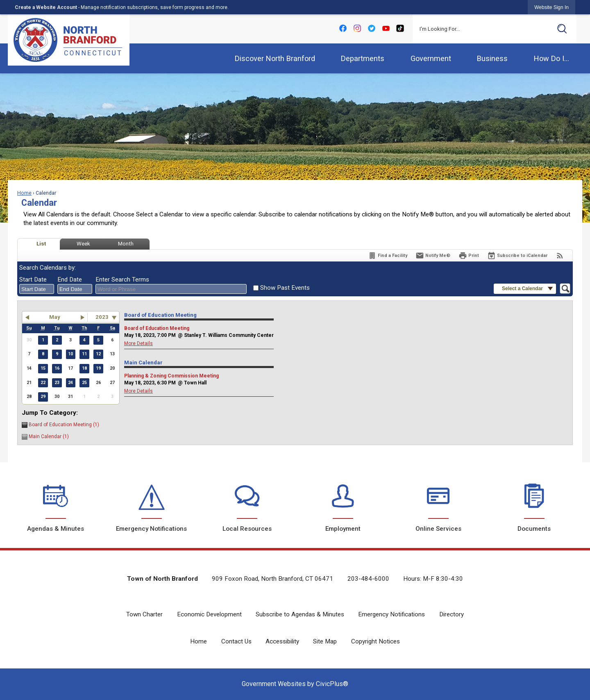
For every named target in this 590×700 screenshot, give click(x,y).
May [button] (55, 317)
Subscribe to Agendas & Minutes (300, 614)
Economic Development (209, 614)
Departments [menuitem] (363, 58)
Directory (452, 614)
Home (24, 193)
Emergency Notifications (391, 614)
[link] (551, 7)
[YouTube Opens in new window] (386, 28)
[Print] (469, 256)
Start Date (33, 280)
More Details (138, 343)
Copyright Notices (376, 641)
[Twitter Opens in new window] (372, 28)
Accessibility (282, 641)
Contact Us (236, 641)
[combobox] (37, 289)
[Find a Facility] (388, 256)
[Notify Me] (433, 256)
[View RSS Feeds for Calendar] (560, 256)
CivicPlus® (332, 684)
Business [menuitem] (492, 58)
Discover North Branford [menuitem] (275, 58)
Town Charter (144, 614)
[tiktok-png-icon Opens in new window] (400, 28)
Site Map (325, 641)
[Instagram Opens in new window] (357, 28)
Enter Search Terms (122, 280)
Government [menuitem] (431, 58)
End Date (70, 280)
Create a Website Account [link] (46, 7)
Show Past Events (285, 288)
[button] (562, 29)
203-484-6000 (368, 579)
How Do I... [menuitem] (551, 58)
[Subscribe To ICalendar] (517, 256)
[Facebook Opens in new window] (343, 28)
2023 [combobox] (102, 317)
